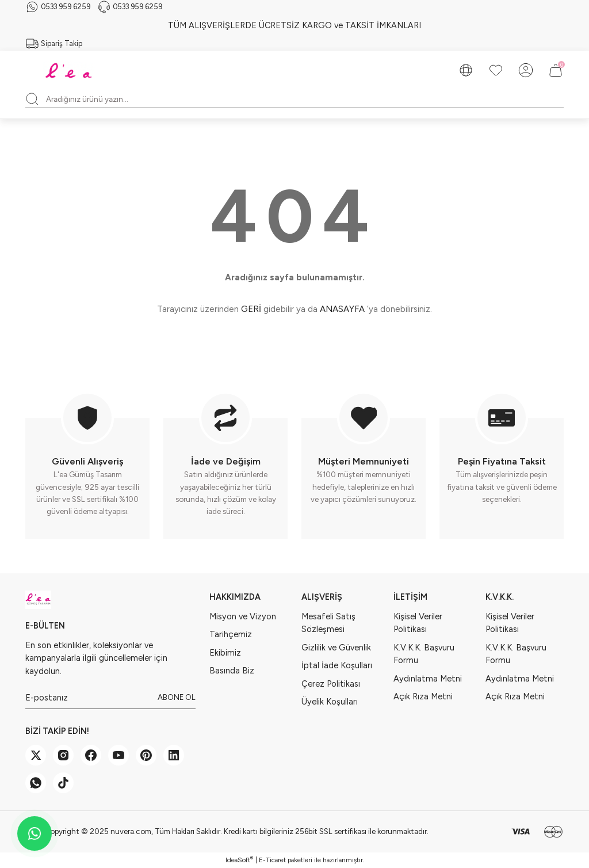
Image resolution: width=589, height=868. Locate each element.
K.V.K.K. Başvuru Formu (424, 654)
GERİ (251, 309)
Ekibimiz (225, 653)
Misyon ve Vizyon (243, 616)
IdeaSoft (239, 860)
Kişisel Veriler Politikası (418, 623)
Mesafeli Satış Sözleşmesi (328, 623)
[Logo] (70, 70)
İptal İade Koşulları (337, 665)
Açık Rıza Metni (423, 696)
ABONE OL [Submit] (177, 697)
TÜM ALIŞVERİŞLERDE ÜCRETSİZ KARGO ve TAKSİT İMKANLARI (294, 25)
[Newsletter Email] (110, 698)
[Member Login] (526, 70)
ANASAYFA (342, 309)
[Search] (294, 99)
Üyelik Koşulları (330, 702)
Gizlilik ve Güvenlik (336, 648)
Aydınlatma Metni (428, 679)
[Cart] (556, 70)
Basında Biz (232, 671)
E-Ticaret (272, 860)
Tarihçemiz (231, 634)
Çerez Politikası (331, 684)
